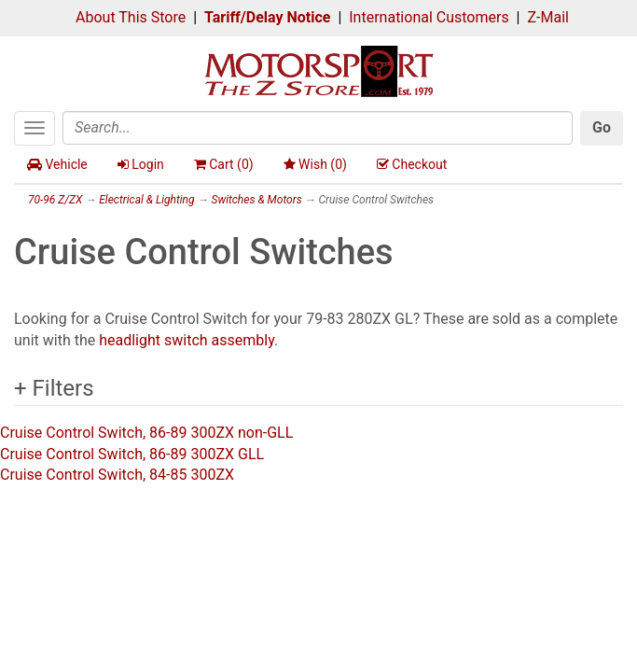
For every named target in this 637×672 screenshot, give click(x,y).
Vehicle (57, 164)
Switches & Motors (256, 200)
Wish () (315, 164)
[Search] (318, 128)
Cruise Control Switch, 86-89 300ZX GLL (132, 454)
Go (602, 127)
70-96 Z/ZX (55, 200)
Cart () (224, 164)
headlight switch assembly (187, 340)
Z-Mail (547, 17)
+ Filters (54, 388)
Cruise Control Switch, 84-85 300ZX (117, 475)
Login (141, 164)
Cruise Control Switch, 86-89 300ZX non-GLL (146, 433)
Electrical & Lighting (146, 200)
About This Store (131, 17)
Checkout (412, 164)
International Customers (429, 17)
